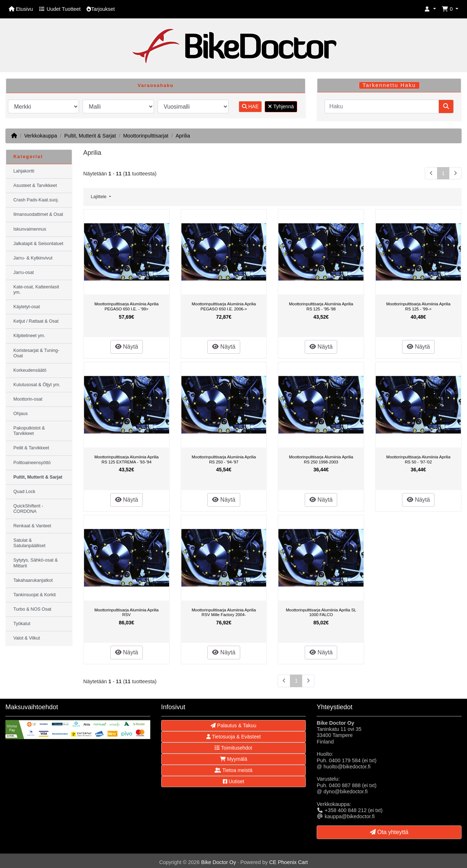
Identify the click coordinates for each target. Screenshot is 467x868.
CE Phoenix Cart (288, 862)
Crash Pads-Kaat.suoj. (36, 200)
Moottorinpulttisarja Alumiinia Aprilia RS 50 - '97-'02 (418, 459)
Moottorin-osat (28, 399)
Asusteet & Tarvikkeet (35, 186)
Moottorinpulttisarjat (146, 136)
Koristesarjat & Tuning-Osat (36, 353)
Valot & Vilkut (27, 638)
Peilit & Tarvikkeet (31, 448)
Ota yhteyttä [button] (389, 832)
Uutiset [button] (233, 781)
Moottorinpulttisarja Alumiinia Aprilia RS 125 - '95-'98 (321, 306)
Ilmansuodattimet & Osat (38, 214)
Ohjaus (21, 414)
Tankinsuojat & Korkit (35, 595)
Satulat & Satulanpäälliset (29, 543)
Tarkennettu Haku (389, 85)
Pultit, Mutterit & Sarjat (90, 136)
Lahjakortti (24, 171)
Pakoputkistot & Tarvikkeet (29, 431)
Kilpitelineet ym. (29, 336)
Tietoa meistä (233, 770)
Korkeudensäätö (30, 370)
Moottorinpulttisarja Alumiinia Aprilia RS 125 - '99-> (418, 306)
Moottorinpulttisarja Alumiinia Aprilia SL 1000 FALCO (321, 612)
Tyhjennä (281, 106)
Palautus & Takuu (233, 725)
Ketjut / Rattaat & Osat (36, 321)
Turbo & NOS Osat (32, 609)
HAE (250, 106)
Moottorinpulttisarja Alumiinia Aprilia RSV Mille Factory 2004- (224, 612)
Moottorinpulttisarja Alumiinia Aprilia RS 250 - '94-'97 (224, 459)
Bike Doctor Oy (219, 862)
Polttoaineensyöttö (32, 463)
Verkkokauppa (41, 136)
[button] (430, 9)
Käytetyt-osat (27, 307)
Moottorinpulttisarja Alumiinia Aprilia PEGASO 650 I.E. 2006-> (224, 306)
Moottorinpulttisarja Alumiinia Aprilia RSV (127, 612)
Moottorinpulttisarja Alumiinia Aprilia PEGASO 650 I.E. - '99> (127, 306)
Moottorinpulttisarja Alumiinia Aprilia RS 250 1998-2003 (321, 459)
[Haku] (382, 106)
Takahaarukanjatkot (33, 580)
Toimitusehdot (233, 748)
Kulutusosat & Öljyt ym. (37, 385)
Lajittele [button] (99, 197)
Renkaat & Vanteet (32, 526)
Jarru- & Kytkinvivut (33, 258)
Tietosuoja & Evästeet (233, 737)
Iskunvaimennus (30, 229)
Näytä (127, 347)
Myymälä (234, 759)
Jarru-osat (24, 272)
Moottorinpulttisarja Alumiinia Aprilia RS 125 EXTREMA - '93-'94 (127, 459)
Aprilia (183, 136)
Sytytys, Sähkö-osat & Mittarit (36, 563)
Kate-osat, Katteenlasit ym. (36, 290)
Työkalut (22, 624)
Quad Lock (24, 492)
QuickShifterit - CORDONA (28, 509)
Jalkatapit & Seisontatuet (38, 244)
